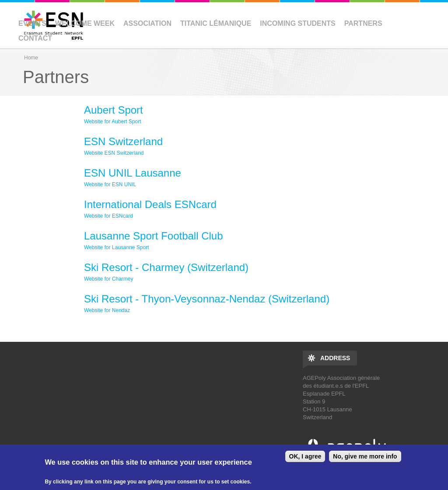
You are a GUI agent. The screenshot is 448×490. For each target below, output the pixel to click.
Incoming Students (297, 23)
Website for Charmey (108, 279)
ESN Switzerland (123, 141)
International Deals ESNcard (150, 204)
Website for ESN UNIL (110, 184)
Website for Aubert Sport (113, 122)
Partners (363, 23)
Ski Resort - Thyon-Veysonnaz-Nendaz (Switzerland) (207, 299)
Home (31, 58)
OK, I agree (305, 456)
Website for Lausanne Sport (117, 247)
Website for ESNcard (108, 216)
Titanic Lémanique (216, 23)
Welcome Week (85, 23)
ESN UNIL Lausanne (133, 173)
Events (32, 23)
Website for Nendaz (107, 310)
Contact (35, 38)
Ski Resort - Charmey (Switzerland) (166, 267)
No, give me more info (365, 456)
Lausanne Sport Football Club (154, 236)
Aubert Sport (114, 110)
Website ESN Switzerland (114, 153)
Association (147, 23)
